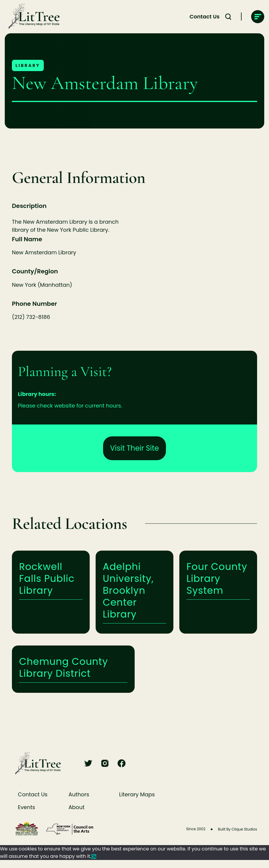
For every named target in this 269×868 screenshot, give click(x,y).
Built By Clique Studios (237, 829)
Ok (94, 857)
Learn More (51, 592)
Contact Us (33, 794)
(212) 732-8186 (31, 317)
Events (27, 807)
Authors (79, 794)
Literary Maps (137, 794)
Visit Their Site (135, 448)
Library (28, 65)
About (77, 807)
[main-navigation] (258, 17)
